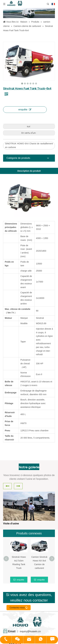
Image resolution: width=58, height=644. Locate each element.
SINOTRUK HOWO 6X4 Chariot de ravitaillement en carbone (29, 145)
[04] (29, 13)
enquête (25, 110)
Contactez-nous (19, 607)
